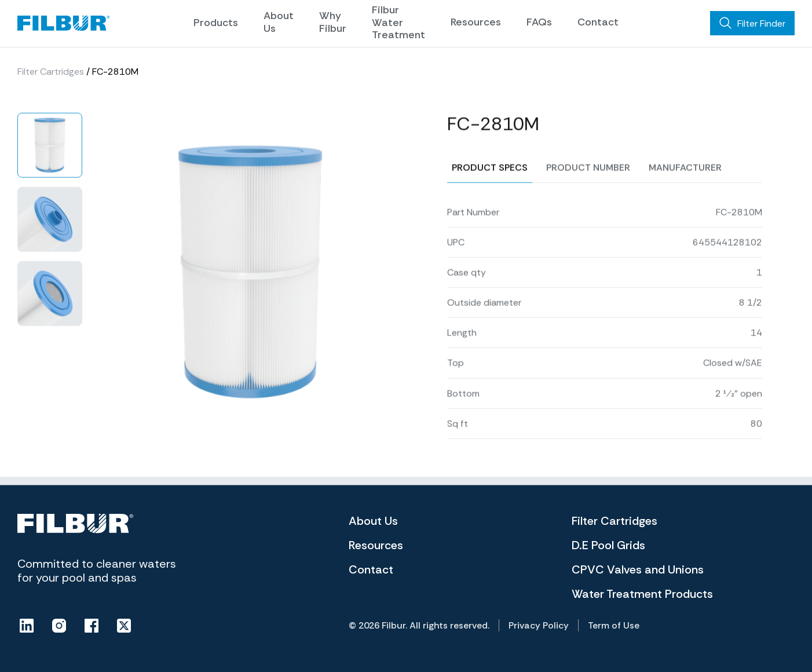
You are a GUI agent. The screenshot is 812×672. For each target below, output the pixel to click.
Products (216, 23)
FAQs (539, 22)
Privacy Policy (539, 625)
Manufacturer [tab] (685, 222)
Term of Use (614, 625)
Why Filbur (333, 22)
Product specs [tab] (490, 222)
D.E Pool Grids (608, 545)
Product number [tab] (588, 222)
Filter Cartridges (51, 73)
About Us (279, 22)
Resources (476, 22)
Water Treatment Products (642, 594)
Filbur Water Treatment (398, 22)
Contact (598, 22)
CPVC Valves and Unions (638, 569)
